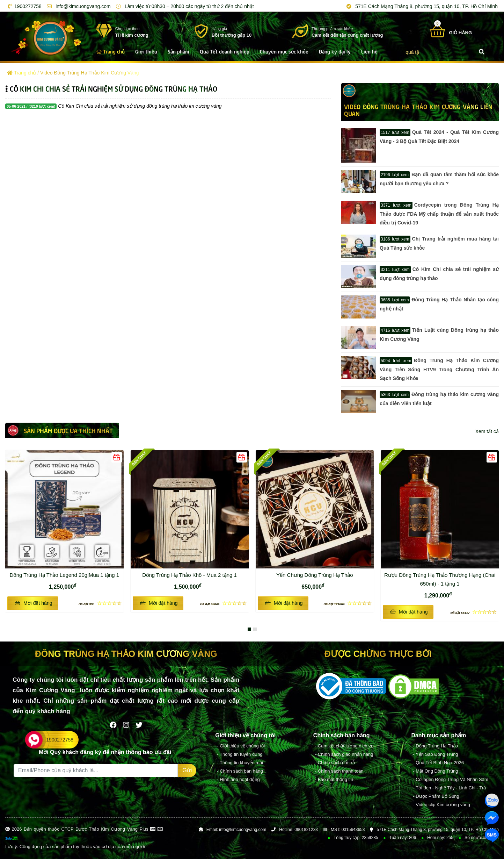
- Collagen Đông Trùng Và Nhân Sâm (450, 780)
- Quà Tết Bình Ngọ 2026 (438, 763)
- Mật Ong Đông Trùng (435, 772)
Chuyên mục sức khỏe (284, 51)
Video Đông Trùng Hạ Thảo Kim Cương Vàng (90, 73)
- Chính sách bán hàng (240, 772)
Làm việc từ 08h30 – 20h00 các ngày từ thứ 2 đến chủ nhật (184, 6)
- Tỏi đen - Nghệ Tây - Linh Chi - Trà (449, 789)
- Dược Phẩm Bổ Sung (436, 797)
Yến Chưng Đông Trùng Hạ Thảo (315, 575)
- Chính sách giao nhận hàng (344, 755)
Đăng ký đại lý (335, 51)
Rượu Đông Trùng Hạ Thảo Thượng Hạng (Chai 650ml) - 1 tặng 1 (440, 579)
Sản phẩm (178, 51)
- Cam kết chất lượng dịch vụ (344, 747)
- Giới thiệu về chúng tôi (241, 747)
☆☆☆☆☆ (100, 603)
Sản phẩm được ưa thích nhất (68, 430)
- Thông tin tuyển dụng (240, 755)
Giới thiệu (146, 51)
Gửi (187, 771)
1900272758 (24, 6)
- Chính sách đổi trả (335, 763)
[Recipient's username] (96, 771)
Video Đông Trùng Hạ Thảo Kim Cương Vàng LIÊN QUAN (418, 110)
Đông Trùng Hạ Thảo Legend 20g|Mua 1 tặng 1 (66, 574)
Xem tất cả (487, 431)
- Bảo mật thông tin (334, 780)
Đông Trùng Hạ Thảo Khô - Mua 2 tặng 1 (194, 574)
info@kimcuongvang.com (77, 6)
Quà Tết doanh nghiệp (225, 51)
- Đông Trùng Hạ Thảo (435, 747)
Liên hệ (369, 51)
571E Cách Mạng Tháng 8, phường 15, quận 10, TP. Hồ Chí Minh (421, 6)
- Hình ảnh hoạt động (238, 780)
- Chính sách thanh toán (339, 772)
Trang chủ (110, 51)
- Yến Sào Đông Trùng (435, 755)
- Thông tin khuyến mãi (240, 763)
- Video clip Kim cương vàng (441, 805)
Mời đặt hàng (34, 603)
